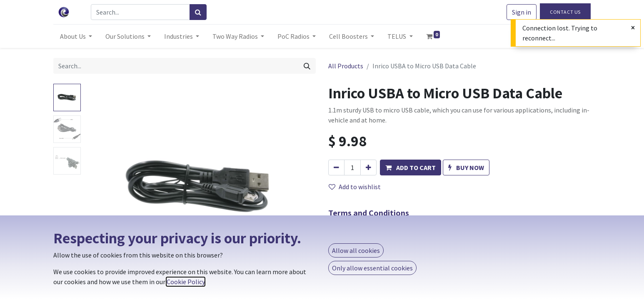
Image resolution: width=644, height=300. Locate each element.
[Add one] (368, 167)
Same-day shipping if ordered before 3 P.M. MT (413, 233)
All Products (346, 66)
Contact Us (565, 12)
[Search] (198, 12)
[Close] (633, 27)
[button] (411, 167)
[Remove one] (336, 167)
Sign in (522, 12)
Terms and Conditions (369, 213)
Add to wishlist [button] (355, 187)
